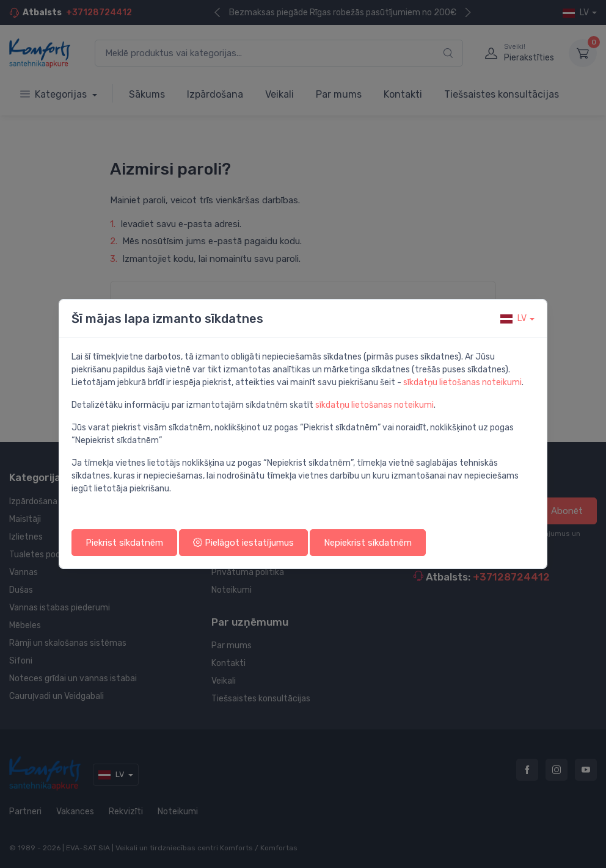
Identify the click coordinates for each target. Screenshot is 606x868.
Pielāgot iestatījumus (243, 543)
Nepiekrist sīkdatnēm (368, 543)
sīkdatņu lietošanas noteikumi (462, 382)
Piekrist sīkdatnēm (124, 543)
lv (513, 318)
